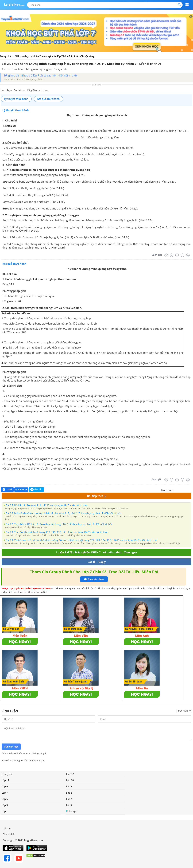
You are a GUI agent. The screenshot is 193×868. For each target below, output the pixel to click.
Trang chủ (7, 774)
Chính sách (9, 834)
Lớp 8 (69, 786)
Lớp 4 (69, 799)
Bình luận (21, 490)
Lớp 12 (70, 774)
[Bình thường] (177, 255)
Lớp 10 (70, 780)
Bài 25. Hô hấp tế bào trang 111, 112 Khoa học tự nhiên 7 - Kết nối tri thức (47, 505)
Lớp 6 (69, 793)
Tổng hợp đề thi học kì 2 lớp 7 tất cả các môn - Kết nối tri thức (41, 76)
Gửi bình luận (11, 747)
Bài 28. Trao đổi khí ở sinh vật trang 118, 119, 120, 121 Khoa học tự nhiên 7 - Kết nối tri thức (57, 532)
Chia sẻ (7, 490)
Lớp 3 (5, 805)
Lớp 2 (69, 805)
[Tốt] (182, 255)
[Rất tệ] (166, 255)
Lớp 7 (5, 793)
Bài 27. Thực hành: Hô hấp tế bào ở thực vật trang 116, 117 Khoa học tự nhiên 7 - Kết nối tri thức (59, 524)
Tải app (72, 811)
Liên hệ (7, 828)
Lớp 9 (5, 786)
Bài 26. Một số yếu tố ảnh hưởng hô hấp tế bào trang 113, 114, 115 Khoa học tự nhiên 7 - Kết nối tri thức (64, 513)
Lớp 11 (5, 780)
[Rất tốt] (188, 255)
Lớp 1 (5, 811)
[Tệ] (172, 255)
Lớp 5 (5, 799)
